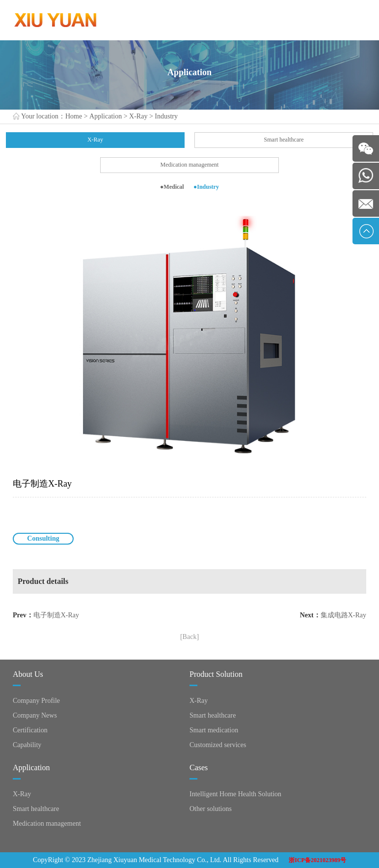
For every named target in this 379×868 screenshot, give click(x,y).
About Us (28, 674)
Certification (30, 730)
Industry (166, 116)
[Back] (189, 637)
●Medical (172, 187)
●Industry (206, 187)
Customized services (218, 745)
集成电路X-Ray (343, 615)
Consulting (43, 538)
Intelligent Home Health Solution (235, 794)
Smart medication (214, 730)
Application (106, 116)
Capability (27, 745)
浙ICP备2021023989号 (317, 860)
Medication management (190, 165)
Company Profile (36, 701)
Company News (35, 715)
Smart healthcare (284, 140)
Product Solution (216, 674)
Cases (199, 767)
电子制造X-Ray (56, 615)
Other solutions (211, 809)
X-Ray (138, 116)
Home (74, 116)
